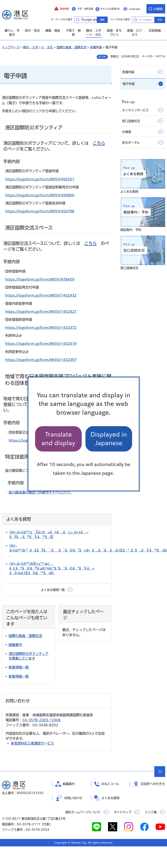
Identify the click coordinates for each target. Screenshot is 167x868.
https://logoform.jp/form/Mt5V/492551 (40, 179)
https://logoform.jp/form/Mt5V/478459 (40, 279)
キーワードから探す (78, 20)
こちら (99, 143)
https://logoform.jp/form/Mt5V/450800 (40, 195)
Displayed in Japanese (109, 439)
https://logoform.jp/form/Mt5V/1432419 (41, 344)
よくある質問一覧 (53, 590)
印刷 (104, 57)
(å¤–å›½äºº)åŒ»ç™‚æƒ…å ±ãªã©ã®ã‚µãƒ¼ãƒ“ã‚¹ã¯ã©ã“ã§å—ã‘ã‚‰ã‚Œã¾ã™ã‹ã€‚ (52, 568)
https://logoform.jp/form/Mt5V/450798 (40, 211)
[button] (62, 9)
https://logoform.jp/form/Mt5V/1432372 (41, 328)
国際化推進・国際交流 (71, 47)
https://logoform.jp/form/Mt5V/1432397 (41, 360)
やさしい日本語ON (110, 9)
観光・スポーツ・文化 (38, 47)
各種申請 (96, 47)
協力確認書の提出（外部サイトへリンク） (40, 492)
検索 (160, 20)
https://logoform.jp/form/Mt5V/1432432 (41, 295)
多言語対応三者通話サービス (32, 743)
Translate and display (58, 439)
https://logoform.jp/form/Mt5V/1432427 (41, 311)
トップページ (11, 47)
